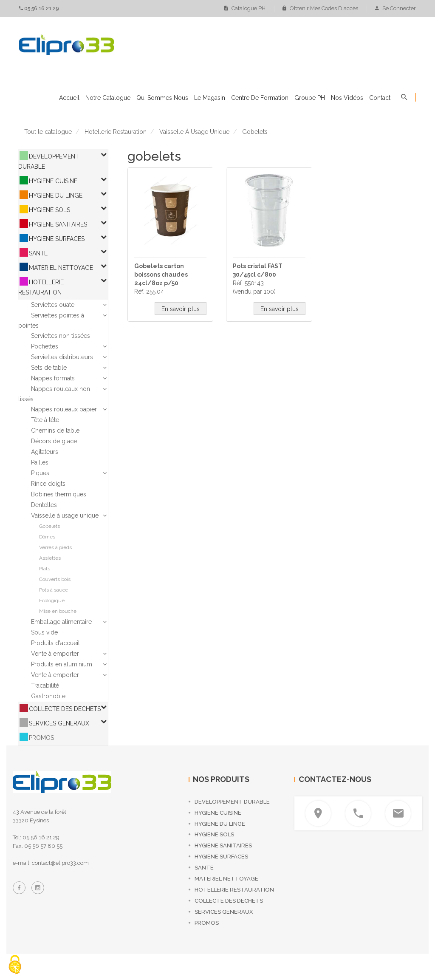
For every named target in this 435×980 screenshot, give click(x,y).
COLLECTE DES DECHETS (65, 709)
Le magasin (210, 98)
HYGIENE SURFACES (57, 239)
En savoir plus (181, 309)
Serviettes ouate (53, 305)
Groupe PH (310, 98)
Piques (40, 473)
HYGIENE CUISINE (53, 181)
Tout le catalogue (48, 132)
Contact (380, 98)
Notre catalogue (108, 98)
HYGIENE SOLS (49, 210)
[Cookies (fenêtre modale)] (15, 965)
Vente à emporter (55, 654)
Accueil (69, 98)
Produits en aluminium (62, 664)
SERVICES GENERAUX (59, 723)
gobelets (255, 132)
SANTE (38, 253)
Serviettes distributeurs (62, 357)
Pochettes (45, 346)
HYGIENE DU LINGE (56, 195)
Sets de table (49, 368)
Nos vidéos (347, 98)
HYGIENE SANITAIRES (58, 224)
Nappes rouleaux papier (64, 409)
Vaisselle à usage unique (65, 515)
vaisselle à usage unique (194, 132)
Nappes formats (53, 378)
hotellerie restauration (116, 132)
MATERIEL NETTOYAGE (61, 268)
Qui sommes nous (162, 98)
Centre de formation (260, 98)
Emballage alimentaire (61, 622)
